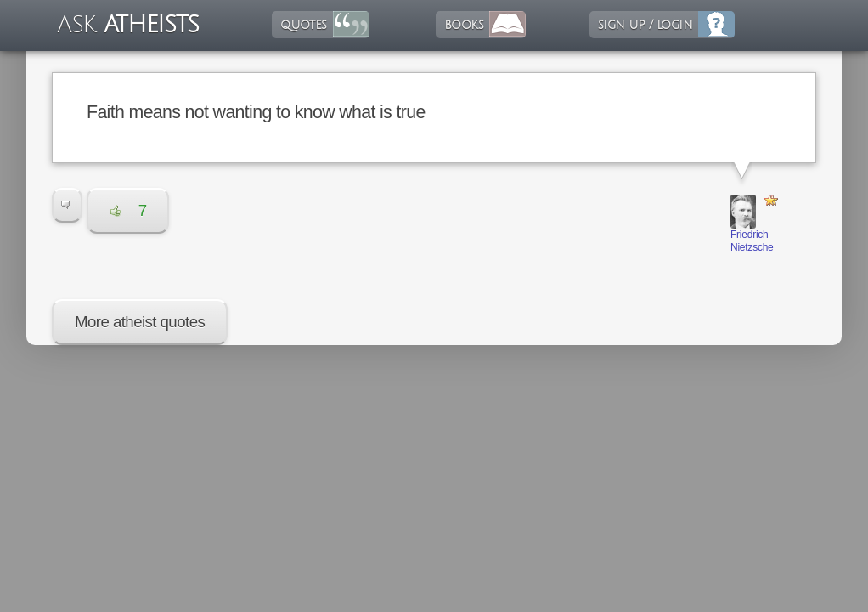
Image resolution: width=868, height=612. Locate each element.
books (464, 25)
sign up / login (645, 25)
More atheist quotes (140, 322)
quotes (303, 25)
